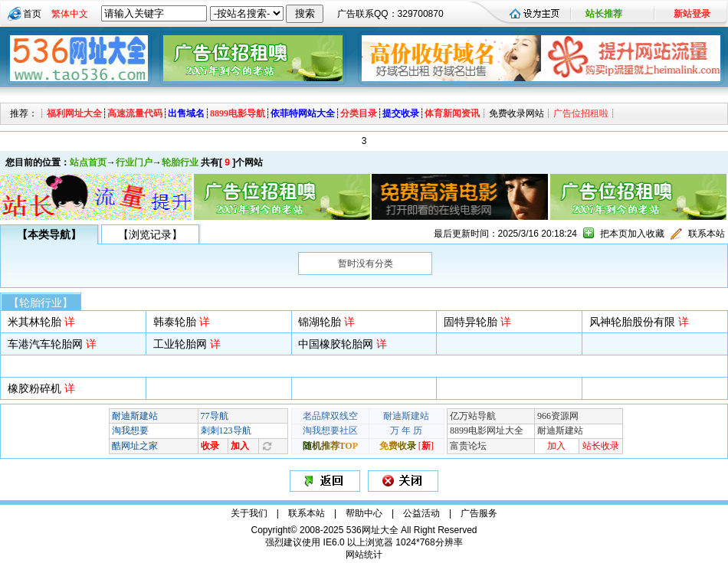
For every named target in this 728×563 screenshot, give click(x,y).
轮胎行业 (180, 162)
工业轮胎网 (180, 344)
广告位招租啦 (581, 113)
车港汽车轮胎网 (45, 344)
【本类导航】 (49, 234)
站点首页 (88, 162)
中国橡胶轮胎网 (336, 344)
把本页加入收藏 (632, 234)
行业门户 (134, 162)
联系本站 (707, 234)
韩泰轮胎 (175, 322)
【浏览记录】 (150, 234)
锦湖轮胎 (320, 322)
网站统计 (364, 555)
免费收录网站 (516, 113)
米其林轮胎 (34, 322)
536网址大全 (372, 530)
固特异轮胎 (471, 322)
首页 (32, 14)
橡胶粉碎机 (34, 388)
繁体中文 (70, 14)
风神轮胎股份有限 (632, 322)
